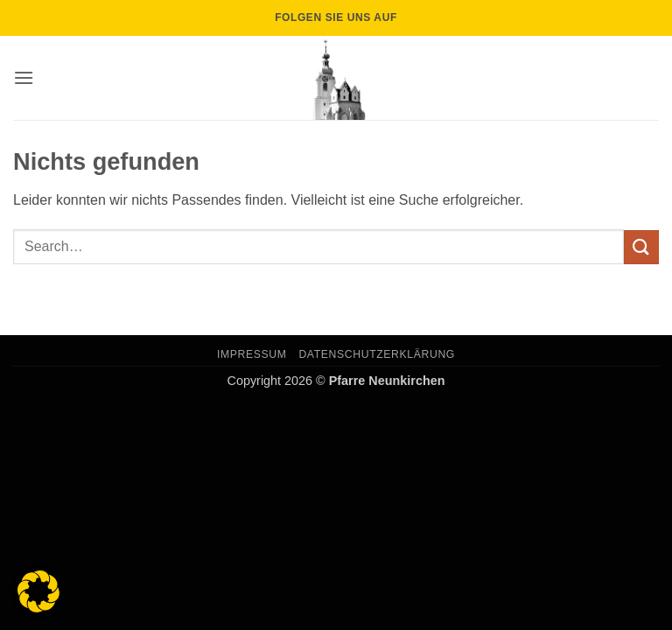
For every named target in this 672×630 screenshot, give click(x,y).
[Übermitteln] (641, 247)
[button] (24, 77)
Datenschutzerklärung (377, 354)
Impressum (252, 354)
